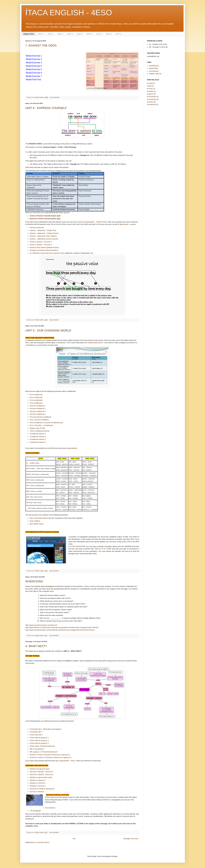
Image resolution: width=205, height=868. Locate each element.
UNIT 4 (70, 34)
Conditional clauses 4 (38, 442)
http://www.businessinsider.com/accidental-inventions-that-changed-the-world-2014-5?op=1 (60, 630)
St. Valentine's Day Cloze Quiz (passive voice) (47, 253)
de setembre (151, 105)
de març (150, 89)
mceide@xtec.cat (32, 345)
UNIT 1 (41, 34)
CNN (128, 542)
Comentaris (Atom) (43, 842)
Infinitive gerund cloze (40, 769)
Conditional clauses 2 (38, 437)
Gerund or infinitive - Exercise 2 (42, 775)
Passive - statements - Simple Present (44, 233)
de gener (150, 94)
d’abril (149, 86)
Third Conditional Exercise (40, 431)
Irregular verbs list (155, 74)
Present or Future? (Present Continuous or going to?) (50, 755)
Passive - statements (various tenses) (44, 239)
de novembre (152, 99)
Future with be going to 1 (39, 738)
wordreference (154, 66)
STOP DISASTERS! (78, 546)
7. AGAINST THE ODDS (41, 45)
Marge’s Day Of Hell (37, 428)
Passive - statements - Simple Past (43, 230)
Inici (74, 839)
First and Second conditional (40, 417)
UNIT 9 (118, 34)
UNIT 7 (99, 34)
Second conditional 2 (38, 408)
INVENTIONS (34, 581)
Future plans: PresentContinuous (42, 746)
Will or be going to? (37, 749)
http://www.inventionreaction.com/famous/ (41, 625)
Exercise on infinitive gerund (42, 789)
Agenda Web (153, 68)
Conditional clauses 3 (38, 439)
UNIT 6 (89, 34)
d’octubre (150, 102)
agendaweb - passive (128, 224)
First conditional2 (36, 397)
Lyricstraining (153, 71)
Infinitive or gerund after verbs (41, 777)
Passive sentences (37, 228)
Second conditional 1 (38, 406)
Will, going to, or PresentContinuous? (44, 752)
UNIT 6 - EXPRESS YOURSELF (46, 108)
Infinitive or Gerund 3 (38, 786)
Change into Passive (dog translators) (44, 250)
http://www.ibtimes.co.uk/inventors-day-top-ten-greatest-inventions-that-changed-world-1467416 (62, 627)
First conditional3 (36, 400)
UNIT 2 (50, 34)
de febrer (150, 91)
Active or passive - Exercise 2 (41, 245)
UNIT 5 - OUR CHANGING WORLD (48, 330)
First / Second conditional (39, 420)
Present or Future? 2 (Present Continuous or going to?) (50, 757)
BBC (137, 542)
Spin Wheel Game (37, 524)
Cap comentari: (55, 97)
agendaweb (72, 448)
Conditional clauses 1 (38, 434)
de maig (150, 83)
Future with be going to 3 (39, 743)
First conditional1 (36, 395)
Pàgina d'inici (29, 34)
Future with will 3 (36, 735)
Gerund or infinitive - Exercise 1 (42, 772)
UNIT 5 (79, 34)
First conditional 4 (36, 403)
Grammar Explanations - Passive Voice (92, 222)
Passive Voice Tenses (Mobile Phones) (44, 247)
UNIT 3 (60, 34)
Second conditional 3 (38, 411)
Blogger (115, 856)
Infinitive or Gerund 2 (38, 783)
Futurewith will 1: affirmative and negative (45, 729)
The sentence (50, 808)
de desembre (152, 97)
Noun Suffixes (35, 521)
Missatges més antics (131, 839)
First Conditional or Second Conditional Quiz (46, 423)
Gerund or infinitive (37, 792)
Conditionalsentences (95, 343)
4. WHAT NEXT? (36, 646)
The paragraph (35, 811)
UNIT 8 (109, 34)
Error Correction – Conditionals (41, 425)
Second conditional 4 (38, 414)
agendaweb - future (68, 761)
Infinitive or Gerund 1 (38, 780)
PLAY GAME (106, 549)
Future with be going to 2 (39, 740)
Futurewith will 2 (36, 732)
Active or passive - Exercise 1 (41, 242)
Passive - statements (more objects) (43, 236)
